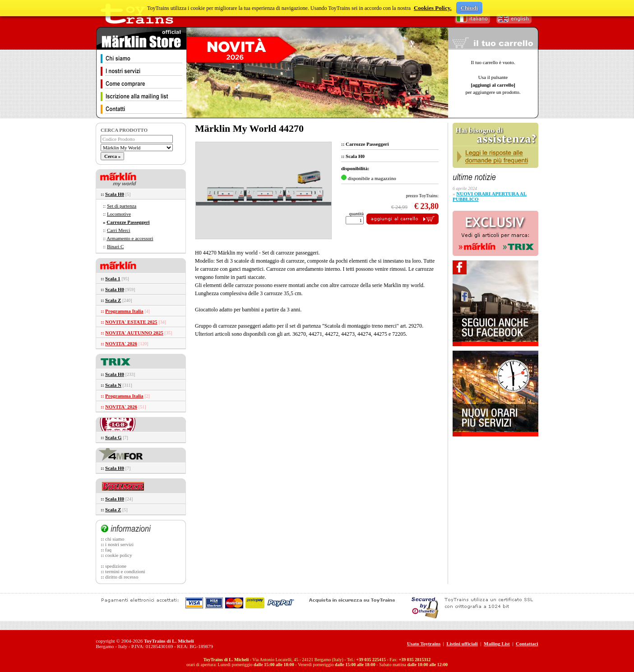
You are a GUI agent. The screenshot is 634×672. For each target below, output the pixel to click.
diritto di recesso (122, 577)
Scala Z (113, 300)
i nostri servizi (119, 544)
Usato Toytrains (424, 644)
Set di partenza (122, 206)
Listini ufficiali (462, 644)
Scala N (113, 385)
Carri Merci (119, 230)
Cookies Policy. (433, 8)
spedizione (116, 566)
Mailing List (497, 644)
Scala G (113, 437)
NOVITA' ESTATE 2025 (131, 322)
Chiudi (469, 8)
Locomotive (119, 214)
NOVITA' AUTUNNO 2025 (134, 333)
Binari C (116, 246)
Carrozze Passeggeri (128, 222)
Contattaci (527, 644)
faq (108, 550)
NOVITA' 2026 (121, 343)
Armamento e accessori (130, 238)
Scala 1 (113, 278)
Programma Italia (124, 311)
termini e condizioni (125, 571)
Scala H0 (115, 194)
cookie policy (119, 555)
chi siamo (115, 539)
